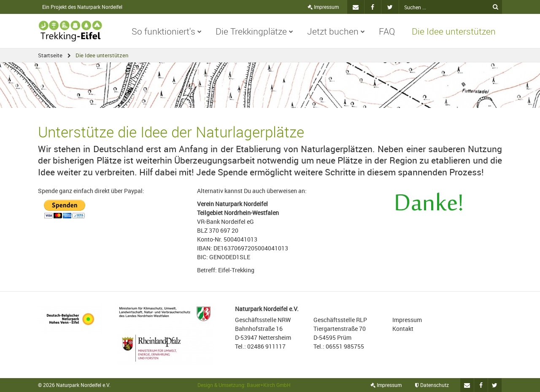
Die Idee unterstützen (454, 31)
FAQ (387, 31)
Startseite (50, 55)
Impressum (323, 7)
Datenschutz (432, 385)
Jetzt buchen (336, 31)
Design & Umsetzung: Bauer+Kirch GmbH (244, 385)
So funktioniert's (167, 31)
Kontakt (403, 329)
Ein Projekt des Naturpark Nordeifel (82, 7)
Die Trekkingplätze (254, 31)
